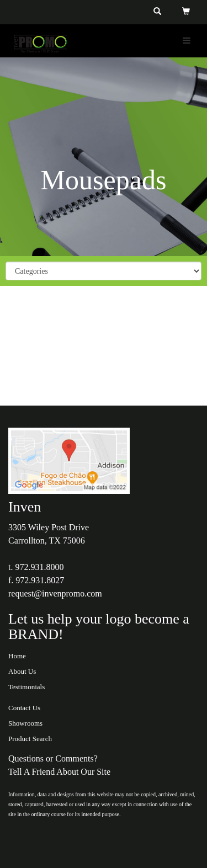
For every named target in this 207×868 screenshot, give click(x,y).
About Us (22, 671)
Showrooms (25, 723)
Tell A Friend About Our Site (59, 772)
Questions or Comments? (53, 758)
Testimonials (26, 687)
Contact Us (24, 708)
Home (17, 656)
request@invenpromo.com (55, 593)
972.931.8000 (39, 567)
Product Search (30, 739)
